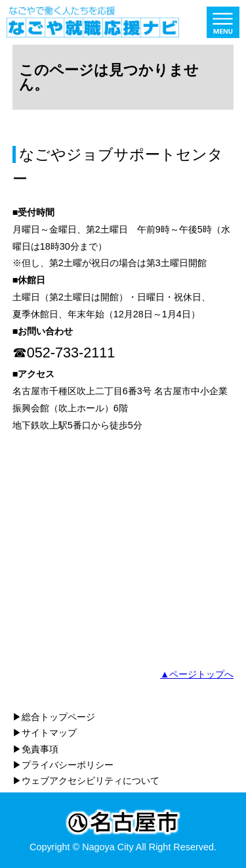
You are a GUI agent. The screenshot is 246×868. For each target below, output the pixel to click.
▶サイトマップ (45, 733)
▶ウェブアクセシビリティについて (86, 781)
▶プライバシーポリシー (63, 765)
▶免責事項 (35, 749)
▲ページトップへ (197, 674)
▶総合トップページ (54, 717)
